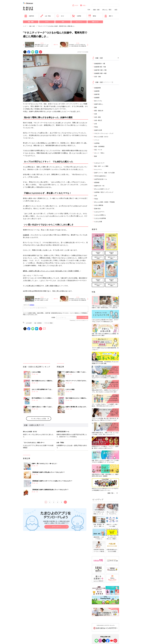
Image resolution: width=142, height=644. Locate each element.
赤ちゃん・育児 (107, 10)
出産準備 (77, 16)
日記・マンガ (98, 150)
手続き (96, 127)
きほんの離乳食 (99, 205)
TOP (89, 10)
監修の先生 (97, 208)
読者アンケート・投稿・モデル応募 (104, 173)
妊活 (116, 10)
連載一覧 (56, 45)
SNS (63, 22)
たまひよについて (99, 163)
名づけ (60, 16)
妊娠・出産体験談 (38, 323)
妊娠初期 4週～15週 (100, 67)
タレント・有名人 (99, 153)
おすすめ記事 (29, 323)
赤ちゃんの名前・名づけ (101, 137)
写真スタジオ (95, 22)
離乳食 (92, 16)
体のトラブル (98, 101)
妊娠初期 (97, 91)
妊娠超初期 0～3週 (100, 63)
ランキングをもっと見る (39, 419)
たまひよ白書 (98, 222)
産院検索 (97, 182)
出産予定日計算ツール (101, 179)
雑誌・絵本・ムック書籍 (101, 166)
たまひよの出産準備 (100, 218)
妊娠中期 (97, 94)
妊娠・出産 (96, 10)
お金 (96, 124)
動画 (96, 156)
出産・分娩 (97, 77)
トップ (25, 26)
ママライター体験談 (48, 323)
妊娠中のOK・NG (99, 186)
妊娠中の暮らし (99, 104)
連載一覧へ (111, 493)
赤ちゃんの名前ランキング (102, 189)
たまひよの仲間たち (100, 215)
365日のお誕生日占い (100, 176)
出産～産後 (97, 117)
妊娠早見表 (29, 16)
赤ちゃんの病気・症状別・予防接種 (104, 202)
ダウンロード (57, 527)
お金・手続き (46, 16)
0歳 (63, 106)
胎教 (96, 107)
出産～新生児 (98, 120)
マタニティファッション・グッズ (104, 133)
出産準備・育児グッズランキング (104, 192)
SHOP (75, 5)
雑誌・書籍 (31, 22)
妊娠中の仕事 (98, 130)
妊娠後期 (26, 235)
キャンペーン (79, 22)
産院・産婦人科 (99, 111)
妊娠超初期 (97, 88)
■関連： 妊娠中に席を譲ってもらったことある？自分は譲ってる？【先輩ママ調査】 (51, 271)
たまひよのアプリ (99, 212)
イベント (97, 140)
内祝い (83, 5)
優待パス (109, 16)
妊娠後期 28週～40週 (100, 73)
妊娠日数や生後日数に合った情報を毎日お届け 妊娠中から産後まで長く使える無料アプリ (57, 522)
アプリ (47, 22)
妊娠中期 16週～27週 (100, 70)
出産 (96, 114)
